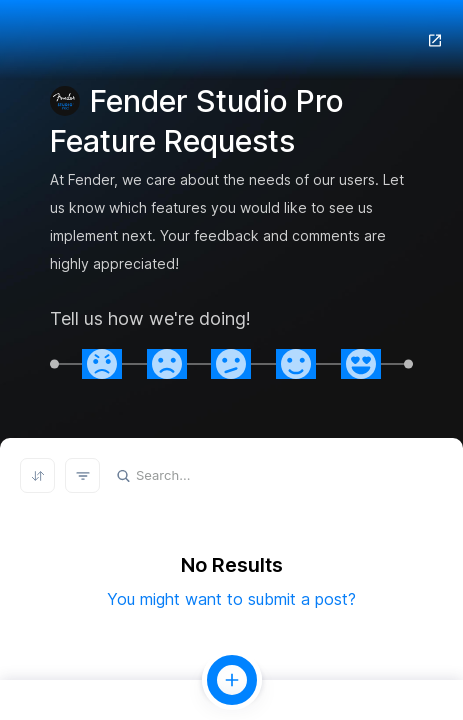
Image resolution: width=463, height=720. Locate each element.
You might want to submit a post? (231, 599)
